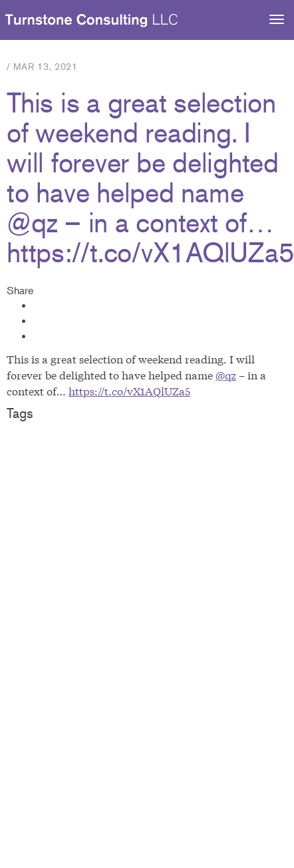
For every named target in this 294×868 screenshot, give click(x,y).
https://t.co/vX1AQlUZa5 (129, 390)
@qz (226, 374)
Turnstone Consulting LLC (92, 21)
